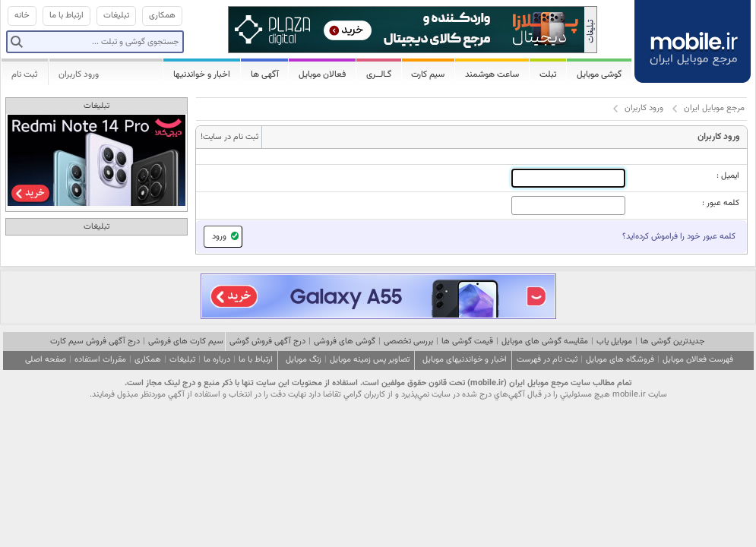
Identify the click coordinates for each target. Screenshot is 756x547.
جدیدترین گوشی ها (672, 341)
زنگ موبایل (304, 360)
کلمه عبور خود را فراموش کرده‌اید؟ (679, 237)
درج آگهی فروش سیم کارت (95, 341)
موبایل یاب (614, 341)
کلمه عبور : (721, 203)
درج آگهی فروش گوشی (267, 341)
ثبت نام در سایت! (229, 137)
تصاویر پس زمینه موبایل (370, 360)
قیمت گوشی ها (467, 341)
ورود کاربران (79, 74)
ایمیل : (728, 176)
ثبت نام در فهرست (547, 360)
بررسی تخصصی (408, 341)
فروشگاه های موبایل (620, 360)
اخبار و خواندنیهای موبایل (465, 360)
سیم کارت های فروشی (186, 341)
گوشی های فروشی (345, 341)
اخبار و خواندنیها (202, 74)
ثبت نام (25, 74)
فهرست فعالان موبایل (698, 360)
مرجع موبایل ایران (714, 108)
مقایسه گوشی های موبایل (545, 341)
